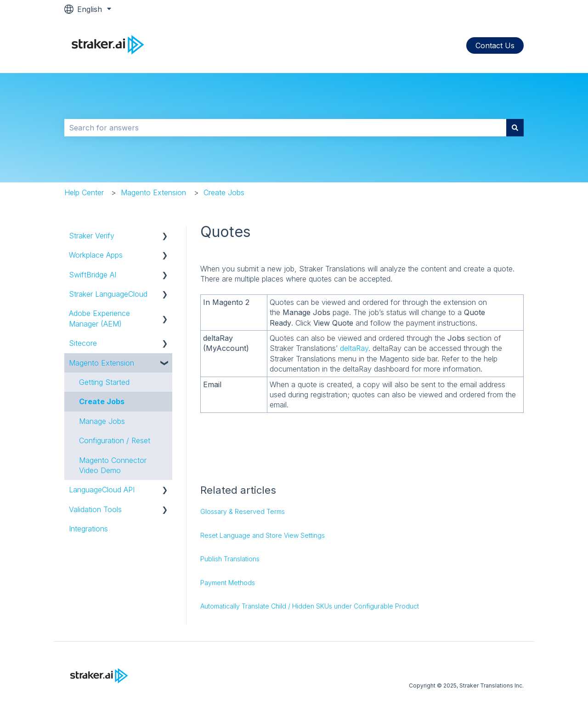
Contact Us (495, 45)
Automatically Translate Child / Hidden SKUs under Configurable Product (310, 606)
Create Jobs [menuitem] (102, 401)
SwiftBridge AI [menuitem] (93, 275)
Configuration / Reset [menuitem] (115, 440)
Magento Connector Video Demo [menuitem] (113, 465)
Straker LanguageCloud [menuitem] (108, 294)
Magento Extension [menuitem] (102, 363)
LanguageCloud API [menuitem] (102, 490)
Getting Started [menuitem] (104, 382)
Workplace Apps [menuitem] (96, 255)
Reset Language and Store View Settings (263, 535)
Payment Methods (228, 583)
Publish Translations (230, 559)
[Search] (515, 128)
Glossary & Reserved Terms (243, 511)
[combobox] (285, 128)
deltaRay (354, 348)
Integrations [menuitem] (88, 529)
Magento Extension (153, 192)
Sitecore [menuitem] (83, 343)
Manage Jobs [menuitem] (102, 421)
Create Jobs (224, 192)
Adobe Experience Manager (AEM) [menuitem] (99, 318)
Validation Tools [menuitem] (95, 509)
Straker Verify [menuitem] (92, 236)
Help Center (84, 192)
